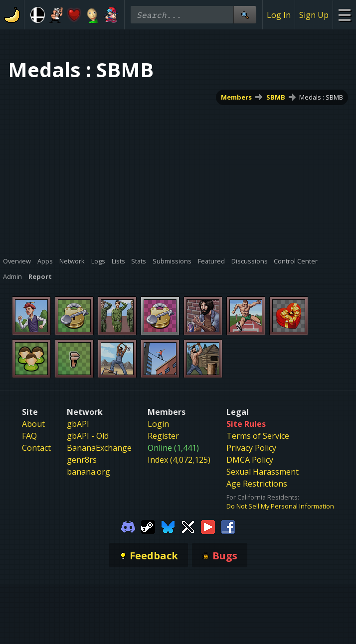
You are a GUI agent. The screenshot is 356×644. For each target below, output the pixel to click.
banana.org (89, 472)
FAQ (29, 436)
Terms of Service (258, 436)
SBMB (276, 97)
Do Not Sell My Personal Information (280, 506)
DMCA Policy (250, 460)
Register (163, 436)
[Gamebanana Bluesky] (168, 526)
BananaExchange (99, 448)
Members (236, 97)
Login (158, 424)
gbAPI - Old (88, 436)
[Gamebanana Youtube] (208, 526)
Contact (36, 448)
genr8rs (82, 460)
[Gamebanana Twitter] (188, 526)
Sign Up (314, 15)
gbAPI (78, 424)
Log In (279, 15)
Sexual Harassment (263, 472)
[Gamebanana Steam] (148, 526)
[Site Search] (245, 15)
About (33, 424)
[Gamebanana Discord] (128, 526)
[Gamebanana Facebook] (228, 526)
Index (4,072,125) (179, 460)
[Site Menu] (344, 15)
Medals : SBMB (321, 97)
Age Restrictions (257, 484)
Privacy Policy (251, 448)
